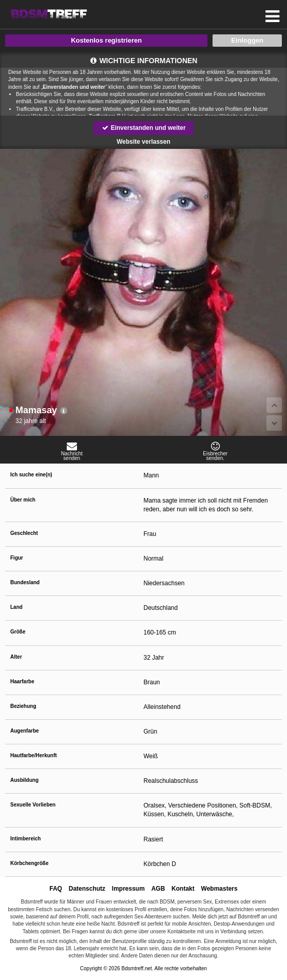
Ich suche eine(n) (31, 475)
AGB (158, 889)
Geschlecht (24, 533)
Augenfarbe (25, 731)
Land (16, 607)
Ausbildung (24, 780)
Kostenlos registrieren (106, 40)
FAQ (56, 889)
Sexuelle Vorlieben (33, 805)
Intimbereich (25, 839)
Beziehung (23, 706)
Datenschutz (87, 889)
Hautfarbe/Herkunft (34, 755)
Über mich (23, 500)
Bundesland (25, 582)
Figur (17, 558)
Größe (18, 632)
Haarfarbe (22, 681)
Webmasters (219, 889)
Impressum (128, 889)
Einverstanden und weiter (143, 128)
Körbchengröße (29, 863)
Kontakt (183, 889)
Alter (16, 657)
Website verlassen (143, 142)
